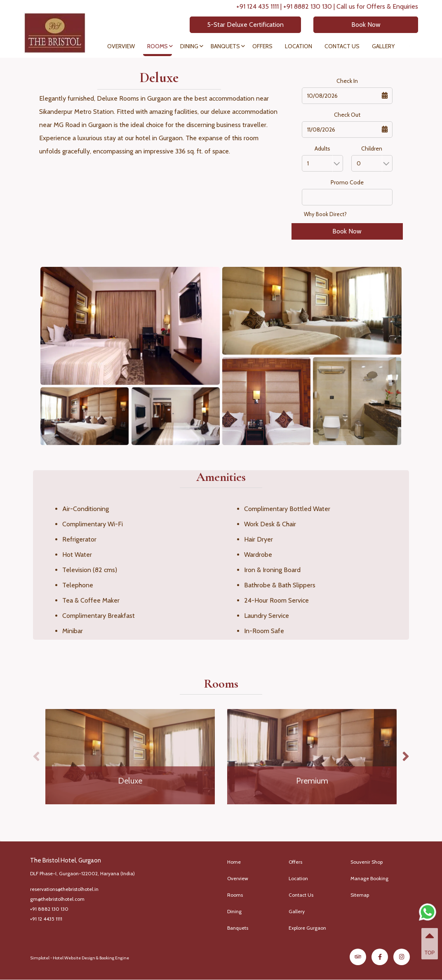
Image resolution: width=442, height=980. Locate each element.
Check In (347, 81)
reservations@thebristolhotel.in (64, 889)
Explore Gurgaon (307, 928)
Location (299, 46)
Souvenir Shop (367, 862)
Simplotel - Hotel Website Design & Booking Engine (80, 958)
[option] (130, 757)
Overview (121, 46)
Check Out (347, 115)
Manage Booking (369, 878)
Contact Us (342, 46)
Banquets (225, 46)
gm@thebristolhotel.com (57, 899)
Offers (262, 46)
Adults (322, 148)
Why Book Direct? (325, 214)
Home (234, 862)
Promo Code (347, 182)
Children (372, 148)
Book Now (363, 25)
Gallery (383, 46)
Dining (189, 46)
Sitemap (360, 895)
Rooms (158, 46)
